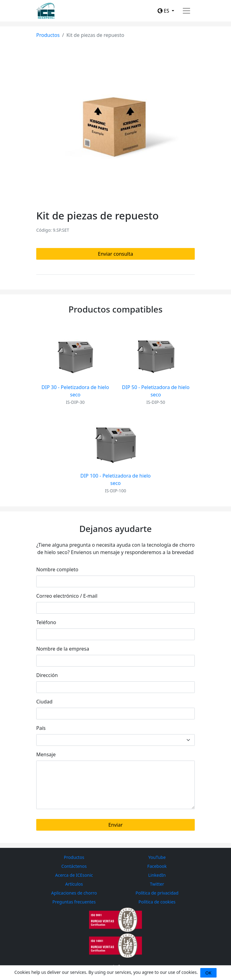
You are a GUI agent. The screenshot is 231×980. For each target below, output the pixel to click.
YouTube (157, 857)
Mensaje (46, 754)
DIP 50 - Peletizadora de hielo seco (156, 391)
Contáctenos (74, 866)
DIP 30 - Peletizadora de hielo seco (75, 391)
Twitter (157, 884)
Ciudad (44, 702)
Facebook (157, 866)
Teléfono (46, 622)
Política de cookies (157, 902)
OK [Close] (209, 973)
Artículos (74, 884)
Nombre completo (57, 569)
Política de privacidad (157, 893)
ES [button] (164, 11)
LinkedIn (157, 875)
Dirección (47, 675)
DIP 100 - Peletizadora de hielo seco (116, 479)
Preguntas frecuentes (74, 902)
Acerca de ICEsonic (74, 875)
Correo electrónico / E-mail (67, 596)
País (41, 728)
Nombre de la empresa (63, 649)
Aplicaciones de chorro (74, 893)
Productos (48, 35)
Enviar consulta (116, 254)
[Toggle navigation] (186, 11)
